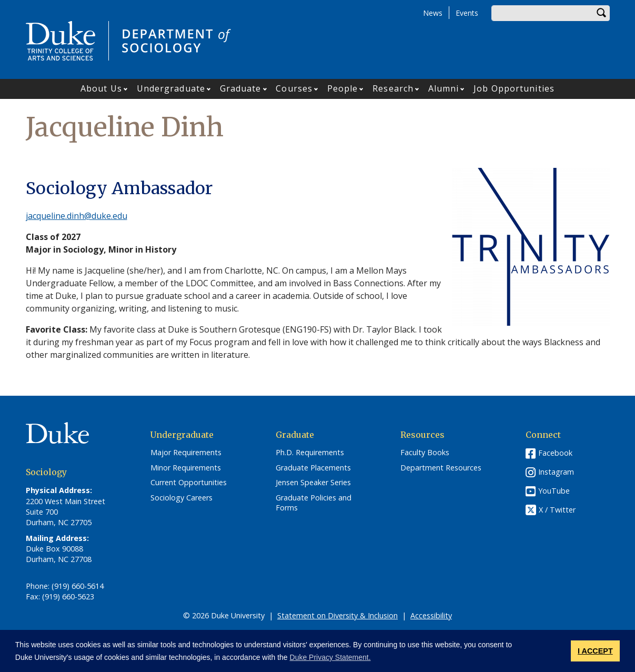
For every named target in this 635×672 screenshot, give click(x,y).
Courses (294, 88)
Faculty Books (425, 453)
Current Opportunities (189, 483)
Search (602, 13)
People (343, 88)
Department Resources (441, 468)
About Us (101, 88)
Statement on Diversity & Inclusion (337, 615)
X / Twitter (557, 510)
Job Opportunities (514, 88)
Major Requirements (186, 453)
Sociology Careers (182, 498)
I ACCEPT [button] (595, 651)
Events (467, 13)
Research (393, 88)
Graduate (241, 88)
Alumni (444, 88)
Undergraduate (171, 88)
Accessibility (431, 615)
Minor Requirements (186, 468)
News (433, 13)
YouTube (554, 491)
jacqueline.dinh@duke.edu (77, 216)
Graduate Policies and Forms (314, 503)
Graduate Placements (313, 468)
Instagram (556, 472)
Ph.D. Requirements (310, 453)
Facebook (555, 453)
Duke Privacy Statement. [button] (330, 657)
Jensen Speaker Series (313, 483)
